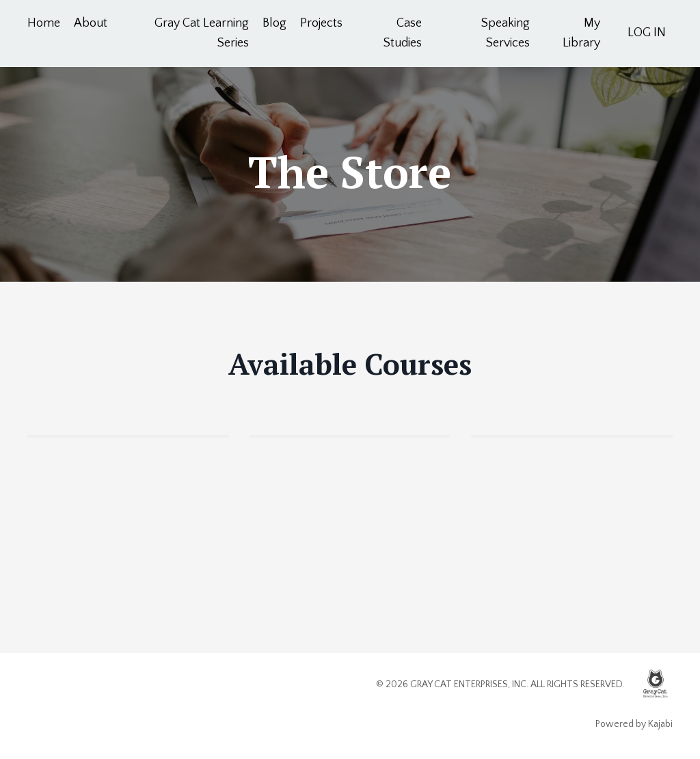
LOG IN (647, 33)
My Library (581, 33)
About (91, 23)
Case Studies (403, 33)
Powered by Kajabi (634, 724)
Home (44, 23)
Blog (274, 23)
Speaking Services (506, 33)
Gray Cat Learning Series (202, 33)
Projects (321, 23)
